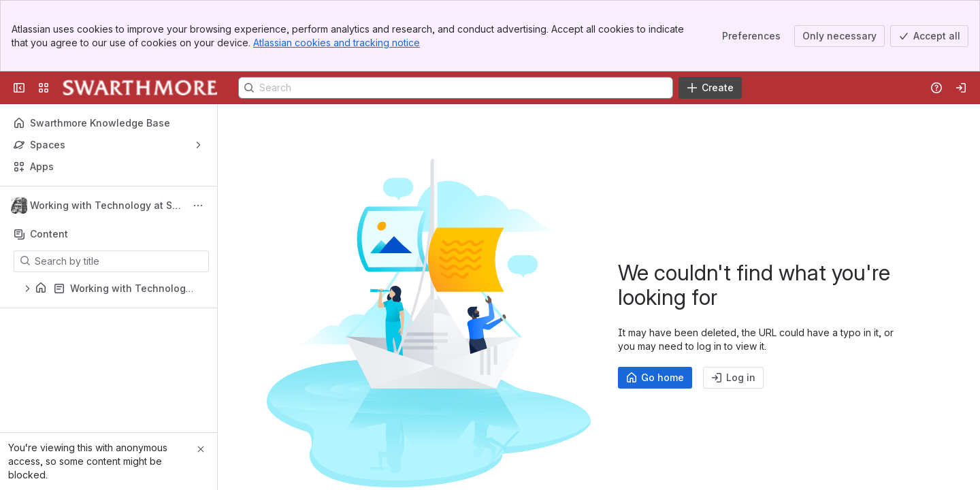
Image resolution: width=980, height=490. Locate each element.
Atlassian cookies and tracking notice (337, 43)
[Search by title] (119, 261)
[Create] (710, 88)
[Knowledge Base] (140, 88)
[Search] (456, 88)
